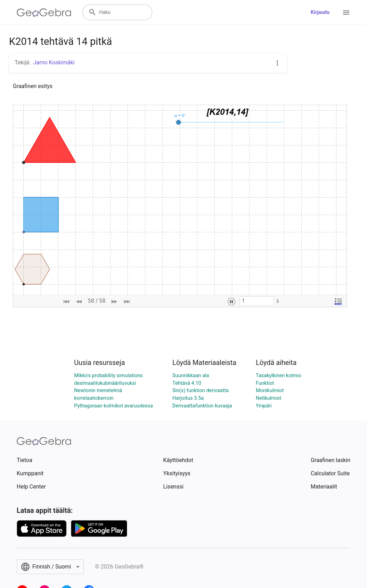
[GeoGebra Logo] (44, 13)
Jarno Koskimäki (54, 62)
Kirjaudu (320, 12)
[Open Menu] (346, 13)
